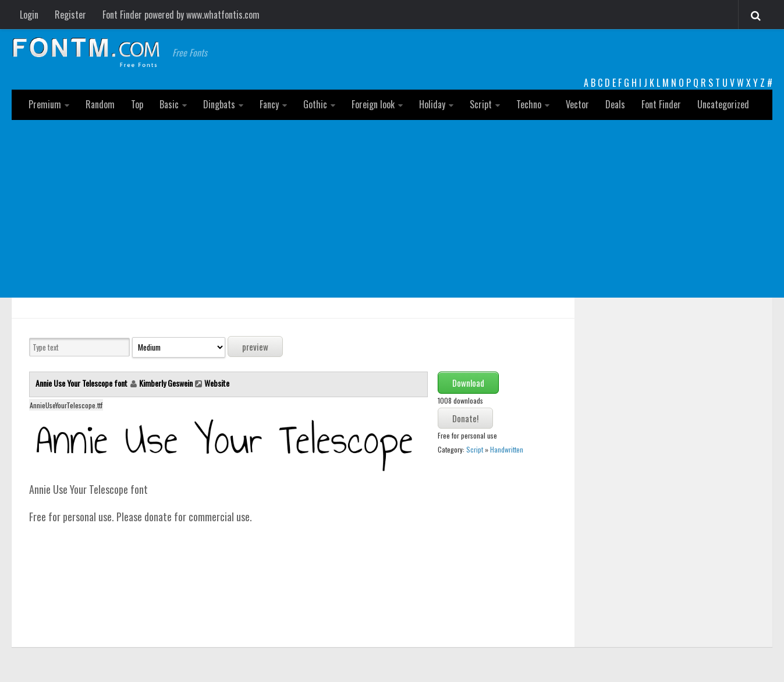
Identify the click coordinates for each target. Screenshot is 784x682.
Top (137, 104)
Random (100, 104)
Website (217, 383)
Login (29, 15)
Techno (529, 104)
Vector (577, 104)
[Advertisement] (392, 207)
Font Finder (661, 104)
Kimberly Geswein (166, 383)
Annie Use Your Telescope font (82, 383)
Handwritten (507, 449)
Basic (169, 104)
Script (481, 104)
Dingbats (219, 104)
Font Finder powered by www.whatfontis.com (181, 15)
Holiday (432, 104)
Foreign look (373, 104)
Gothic (315, 104)
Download (468, 383)
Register (70, 15)
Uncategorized (723, 104)
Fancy (269, 104)
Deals (615, 104)
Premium (45, 104)
